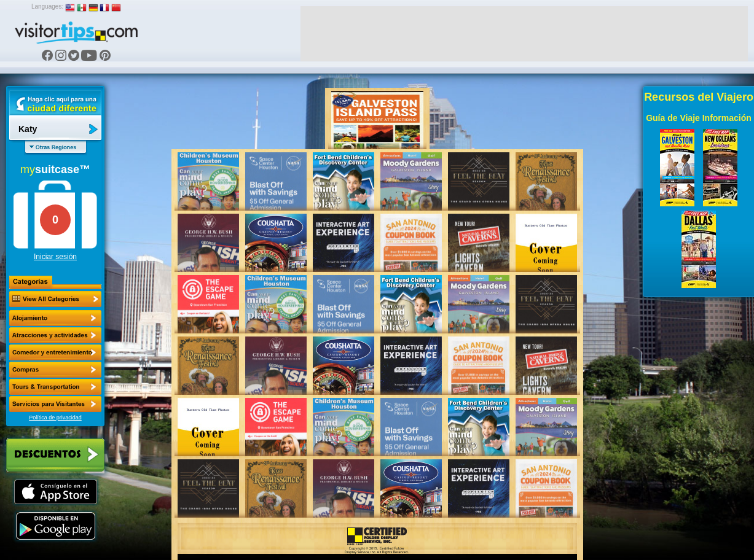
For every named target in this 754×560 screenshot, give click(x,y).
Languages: (47, 6)
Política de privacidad (55, 418)
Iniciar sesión (55, 257)
